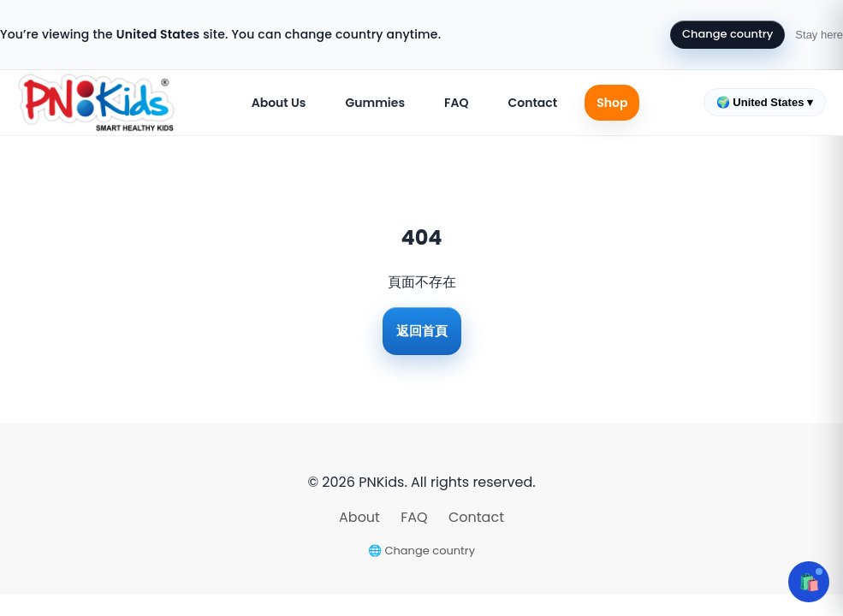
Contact (532, 103)
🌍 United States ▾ (765, 102)
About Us (279, 103)
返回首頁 (422, 331)
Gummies (376, 103)
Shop (612, 103)
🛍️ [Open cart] (809, 582)
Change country (727, 34)
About (361, 517)
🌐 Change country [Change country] (421, 551)
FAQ (456, 103)
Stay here (819, 35)
